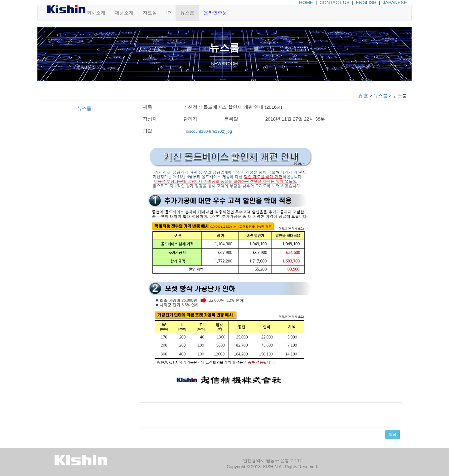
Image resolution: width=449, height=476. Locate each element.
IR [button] (169, 13)
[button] (215, 13)
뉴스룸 (381, 95)
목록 (393, 435)
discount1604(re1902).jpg (209, 131)
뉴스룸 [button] (187, 13)
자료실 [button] (150, 13)
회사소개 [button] (96, 13)
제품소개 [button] (124, 13)
